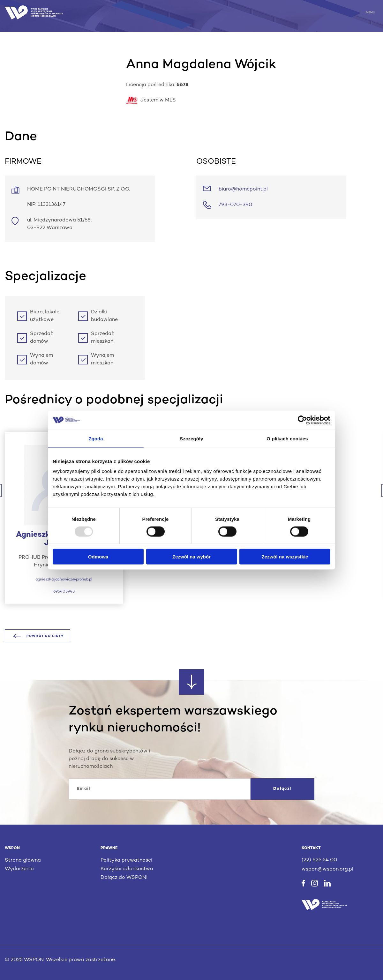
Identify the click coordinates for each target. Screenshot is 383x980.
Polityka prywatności (126, 860)
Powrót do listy (38, 636)
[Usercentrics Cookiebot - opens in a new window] (302, 420)
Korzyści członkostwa (127, 869)
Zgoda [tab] (96, 438)
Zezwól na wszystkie (285, 557)
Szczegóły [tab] (191, 438)
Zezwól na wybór (191, 557)
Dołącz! (282, 789)
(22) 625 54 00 (319, 860)
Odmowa (98, 557)
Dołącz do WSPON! (124, 878)
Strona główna (23, 860)
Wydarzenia (19, 869)
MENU (370, 12)
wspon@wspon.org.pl (327, 869)
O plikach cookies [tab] (287, 438)
